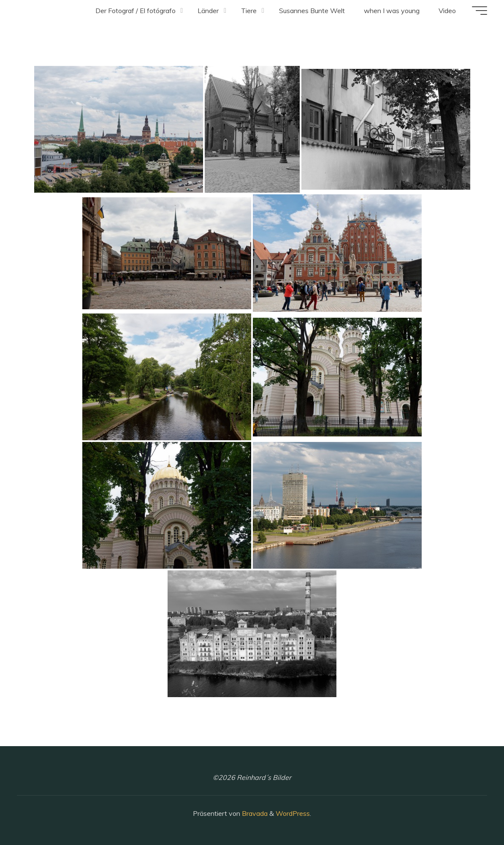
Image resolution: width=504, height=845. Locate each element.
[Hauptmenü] (480, 11)
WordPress (293, 813)
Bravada (254, 813)
